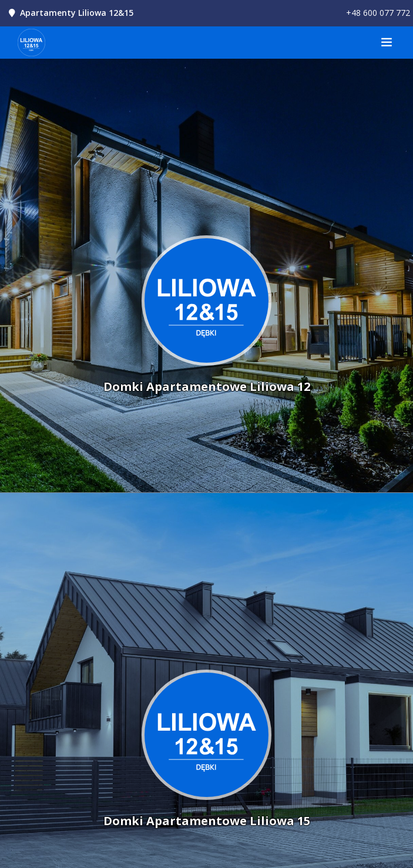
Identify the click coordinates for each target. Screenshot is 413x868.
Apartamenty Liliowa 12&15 (77, 13)
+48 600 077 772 (378, 13)
